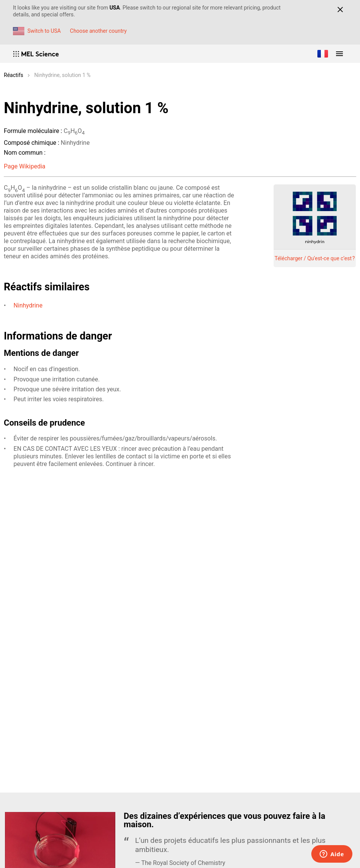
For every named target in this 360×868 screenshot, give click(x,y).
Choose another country (98, 31)
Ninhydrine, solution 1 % (62, 75)
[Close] (340, 10)
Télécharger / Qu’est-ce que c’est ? (315, 258)
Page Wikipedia (25, 166)
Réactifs (14, 75)
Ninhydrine (28, 305)
